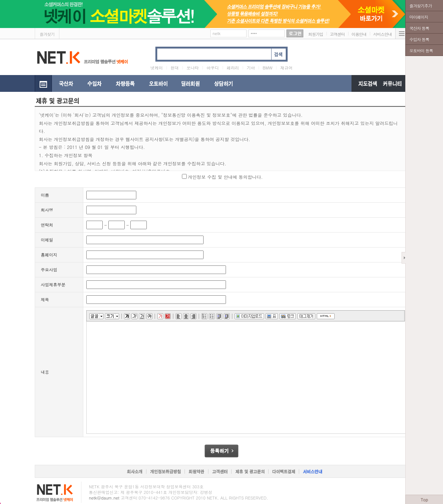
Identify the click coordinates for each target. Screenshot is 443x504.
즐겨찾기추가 (421, 6)
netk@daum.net (104, 498)
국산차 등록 (419, 28)
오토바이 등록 (421, 51)
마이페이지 (419, 17)
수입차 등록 (419, 39)
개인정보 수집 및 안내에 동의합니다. (225, 177)
